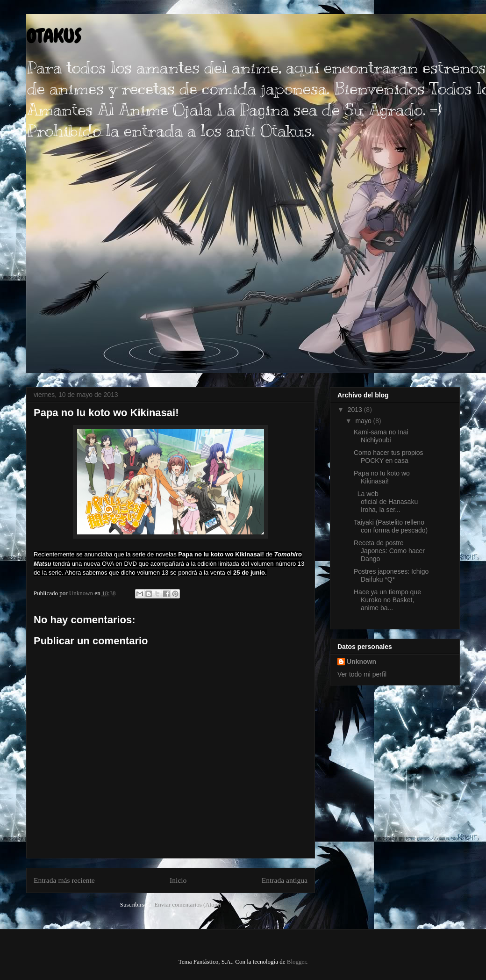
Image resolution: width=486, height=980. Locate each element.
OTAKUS (54, 36)
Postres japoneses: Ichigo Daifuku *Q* (391, 575)
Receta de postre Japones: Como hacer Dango (389, 551)
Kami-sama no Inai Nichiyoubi (381, 436)
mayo (364, 421)
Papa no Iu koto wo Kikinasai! (382, 477)
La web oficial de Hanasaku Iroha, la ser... (386, 502)
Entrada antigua (285, 880)
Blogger (297, 962)
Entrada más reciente (64, 880)
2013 (356, 410)
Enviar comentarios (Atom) (188, 904)
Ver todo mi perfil (362, 674)
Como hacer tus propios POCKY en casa (389, 457)
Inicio (178, 880)
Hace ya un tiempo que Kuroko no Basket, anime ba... (387, 600)
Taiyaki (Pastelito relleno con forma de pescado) (391, 526)
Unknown (361, 662)
